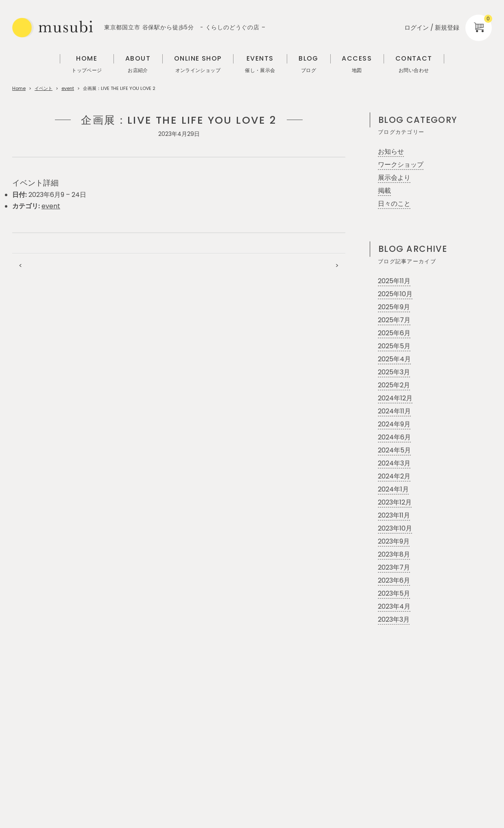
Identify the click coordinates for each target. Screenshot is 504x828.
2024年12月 (395, 399)
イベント (44, 88)
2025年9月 (394, 307)
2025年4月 (394, 359)
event (68, 88)
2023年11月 (394, 516)
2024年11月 (394, 412)
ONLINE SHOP (198, 64)
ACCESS (357, 64)
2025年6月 (394, 333)
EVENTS (260, 64)
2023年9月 (394, 542)
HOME (87, 64)
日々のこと (394, 204)
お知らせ (391, 152)
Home (19, 88)
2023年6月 (394, 581)
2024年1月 (393, 490)
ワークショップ (401, 165)
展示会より (394, 178)
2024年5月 (394, 451)
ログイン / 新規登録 (432, 27)
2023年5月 (394, 594)
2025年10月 (395, 294)
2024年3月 (394, 464)
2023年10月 (395, 529)
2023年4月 (394, 607)
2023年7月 (394, 568)
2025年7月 (394, 320)
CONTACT (414, 64)
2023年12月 (395, 503)
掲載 (384, 191)
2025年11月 (394, 281)
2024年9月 (394, 425)
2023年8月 (394, 555)
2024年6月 (394, 438)
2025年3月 (394, 372)
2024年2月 (394, 477)
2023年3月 (394, 620)
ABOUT (138, 64)
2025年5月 (394, 346)
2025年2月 (394, 386)
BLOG (309, 64)
